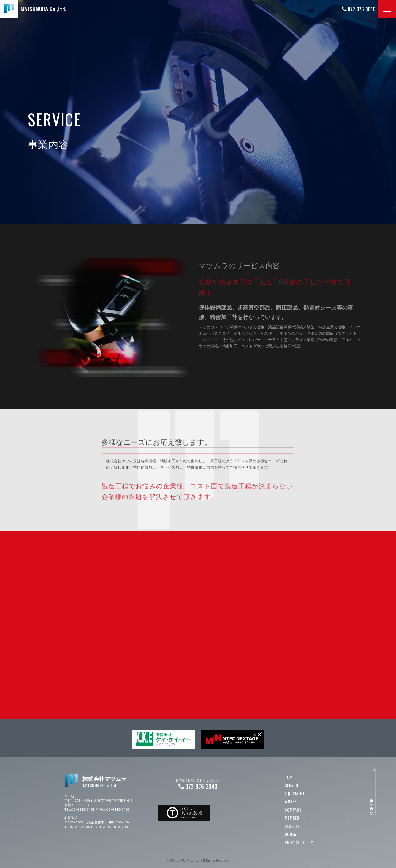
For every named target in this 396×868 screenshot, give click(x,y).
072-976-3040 (359, 9)
